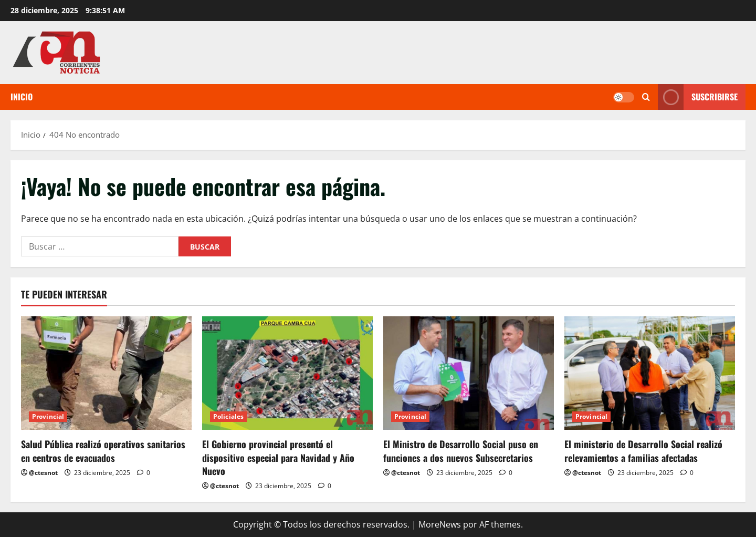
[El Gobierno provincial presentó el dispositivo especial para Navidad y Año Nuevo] (287, 373)
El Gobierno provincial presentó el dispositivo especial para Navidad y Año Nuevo (278, 457)
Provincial (48, 416)
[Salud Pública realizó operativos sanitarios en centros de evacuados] (106, 373)
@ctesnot (43, 473)
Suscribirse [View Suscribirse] (698, 97)
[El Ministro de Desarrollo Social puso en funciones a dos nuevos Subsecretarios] (469, 373)
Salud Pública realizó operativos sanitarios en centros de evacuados (103, 451)
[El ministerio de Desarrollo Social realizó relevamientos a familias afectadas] (650, 373)
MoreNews (440, 524)
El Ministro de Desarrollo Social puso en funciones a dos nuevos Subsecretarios (461, 451)
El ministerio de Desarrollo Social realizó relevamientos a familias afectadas (643, 451)
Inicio (22, 97)
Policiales (228, 416)
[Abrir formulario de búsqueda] (646, 97)
